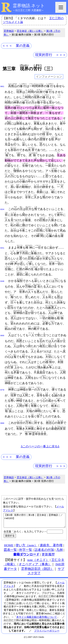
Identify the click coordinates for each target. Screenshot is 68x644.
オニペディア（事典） (35, 567)
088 (2, 423)
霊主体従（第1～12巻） (30, 31)
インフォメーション (49, 77)
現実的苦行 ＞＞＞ (51, 55)
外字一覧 (26, 553)
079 (2, 390)
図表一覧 (10, 553)
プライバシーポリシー (47, 633)
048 (2, 281)
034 (2, 209)
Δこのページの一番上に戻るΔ (40, 446)
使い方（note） (26, 548)
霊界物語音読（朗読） (37, 572)
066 (2, 335)
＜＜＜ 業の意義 (16, 46)
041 (2, 248)
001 (2, 86)
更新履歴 (48, 557)
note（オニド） (38, 563)
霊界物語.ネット (29, 6)
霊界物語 (9, 31)
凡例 (59, 553)
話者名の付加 (44, 553)
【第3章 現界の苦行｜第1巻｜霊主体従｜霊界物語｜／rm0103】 (35, 522)
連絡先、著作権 (51, 548)
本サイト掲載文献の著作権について (37, 620)
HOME (9, 548)
